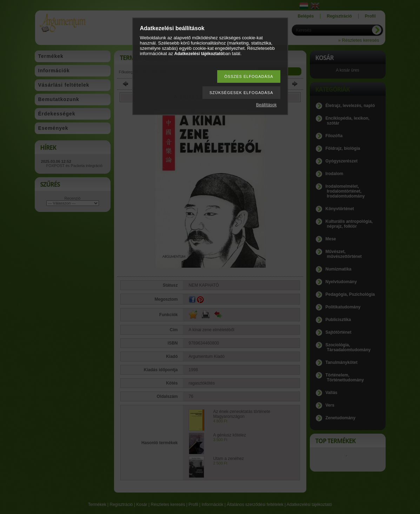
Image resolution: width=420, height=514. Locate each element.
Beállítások (266, 105)
